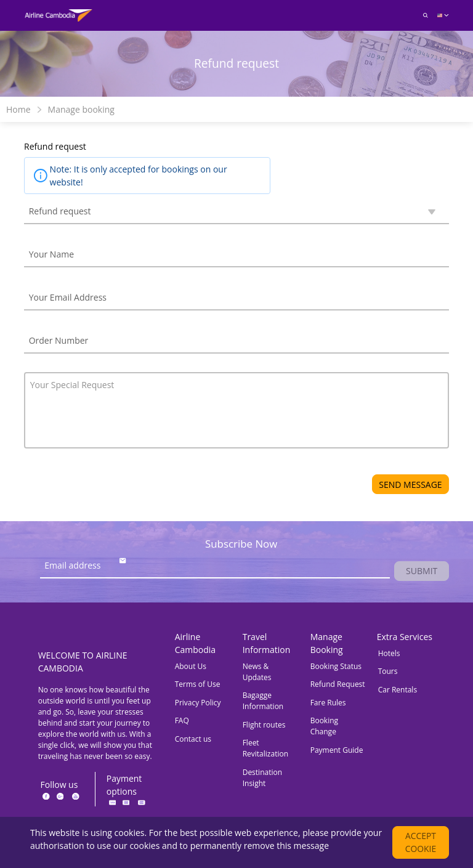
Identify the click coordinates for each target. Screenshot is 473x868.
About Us (191, 667)
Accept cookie (421, 842)
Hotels (389, 654)
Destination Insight (262, 778)
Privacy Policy (198, 703)
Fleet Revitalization (265, 749)
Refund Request (338, 685)
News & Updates (257, 672)
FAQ (182, 722)
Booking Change (324, 727)
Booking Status (336, 667)
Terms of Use (198, 685)
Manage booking (81, 109)
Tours (388, 672)
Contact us (193, 740)
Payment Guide (337, 751)
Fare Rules (328, 703)
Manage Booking (327, 644)
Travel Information (267, 644)
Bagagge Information (263, 702)
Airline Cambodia (195, 644)
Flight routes (264, 725)
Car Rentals (398, 690)
